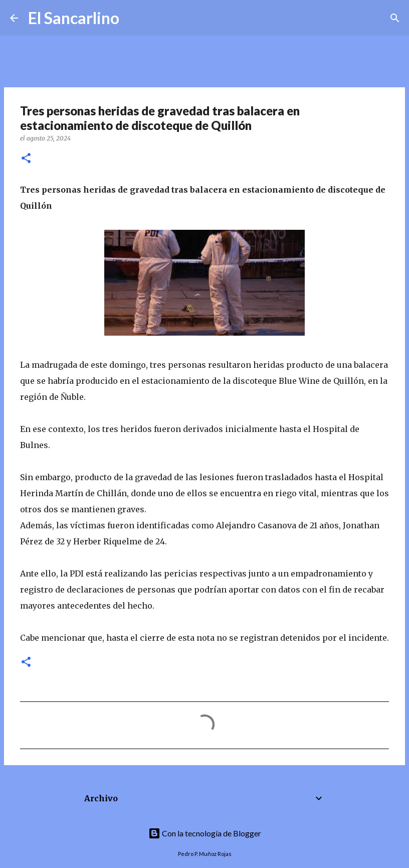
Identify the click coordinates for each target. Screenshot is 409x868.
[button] (26, 159)
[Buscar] (133, 18)
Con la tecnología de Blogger (205, 833)
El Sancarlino (74, 18)
